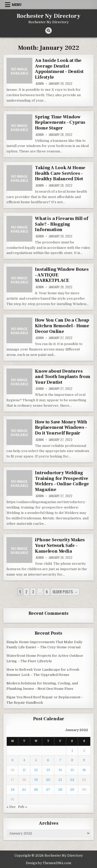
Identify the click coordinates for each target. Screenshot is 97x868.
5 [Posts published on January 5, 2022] (36, 760)
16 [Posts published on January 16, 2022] (84, 770)
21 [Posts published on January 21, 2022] (60, 780)
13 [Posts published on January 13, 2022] (48, 770)
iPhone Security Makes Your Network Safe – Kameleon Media (60, 545)
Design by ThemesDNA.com (48, 863)
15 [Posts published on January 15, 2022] (72, 770)
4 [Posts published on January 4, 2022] (24, 760)
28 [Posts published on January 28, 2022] (60, 789)
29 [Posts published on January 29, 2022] (72, 789)
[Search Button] (48, 31)
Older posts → (65, 592)
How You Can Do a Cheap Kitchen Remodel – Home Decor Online (62, 326)
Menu (17, 5)
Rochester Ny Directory (49, 16)
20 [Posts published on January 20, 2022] (48, 780)
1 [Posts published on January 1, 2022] (72, 751)
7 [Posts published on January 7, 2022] (60, 760)
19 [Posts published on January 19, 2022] (36, 780)
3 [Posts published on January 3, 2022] (12, 760)
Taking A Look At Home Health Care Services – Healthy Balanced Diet (60, 173)
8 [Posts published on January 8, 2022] (72, 760)
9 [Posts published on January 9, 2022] (84, 760)
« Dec (11, 807)
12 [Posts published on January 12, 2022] (36, 770)
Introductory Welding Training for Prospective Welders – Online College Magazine (62, 481)
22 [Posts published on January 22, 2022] (72, 780)
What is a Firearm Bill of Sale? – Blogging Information (61, 224)
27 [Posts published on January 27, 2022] (48, 789)
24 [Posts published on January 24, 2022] (13, 789)
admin (40, 84)
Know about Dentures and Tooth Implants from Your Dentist (62, 377)
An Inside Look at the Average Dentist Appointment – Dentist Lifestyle (59, 69)
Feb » (23, 807)
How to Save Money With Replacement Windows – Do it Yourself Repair (61, 428)
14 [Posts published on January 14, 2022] (60, 770)
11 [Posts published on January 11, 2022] (24, 770)
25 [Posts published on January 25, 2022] (24, 789)
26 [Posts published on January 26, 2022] (36, 789)
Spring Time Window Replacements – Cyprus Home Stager (60, 122)
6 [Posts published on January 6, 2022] (48, 760)
